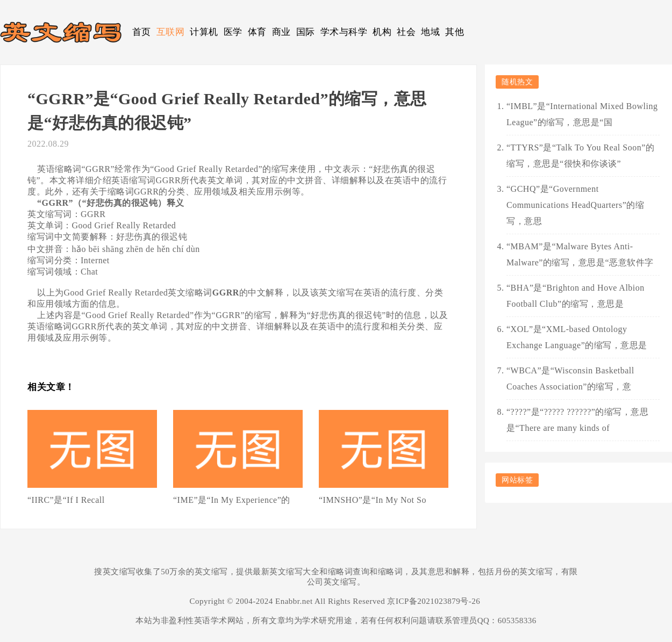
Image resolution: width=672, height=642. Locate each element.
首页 (142, 32)
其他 (455, 32)
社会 (406, 32)
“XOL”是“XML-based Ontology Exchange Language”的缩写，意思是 (577, 337)
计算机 (204, 32)
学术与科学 (344, 32)
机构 (382, 32)
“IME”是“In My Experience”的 (232, 500)
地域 (430, 32)
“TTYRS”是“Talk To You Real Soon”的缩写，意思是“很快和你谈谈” (580, 156)
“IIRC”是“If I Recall (66, 500)
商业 (281, 32)
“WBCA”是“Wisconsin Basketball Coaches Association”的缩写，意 (570, 378)
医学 (233, 32)
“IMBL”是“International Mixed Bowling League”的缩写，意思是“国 (582, 114)
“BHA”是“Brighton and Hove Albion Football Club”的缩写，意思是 (576, 296)
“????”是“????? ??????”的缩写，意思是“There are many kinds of (577, 420)
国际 (306, 32)
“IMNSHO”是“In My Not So (373, 500)
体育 (257, 32)
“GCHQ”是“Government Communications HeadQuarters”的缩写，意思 (575, 205)
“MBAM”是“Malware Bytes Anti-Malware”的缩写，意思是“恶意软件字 (580, 254)
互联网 (171, 32)
